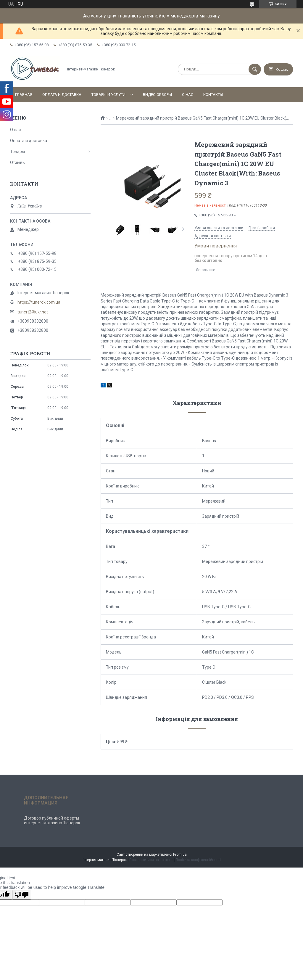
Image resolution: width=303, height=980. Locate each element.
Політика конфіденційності (198, 860)
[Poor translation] (22, 895)
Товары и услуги (108, 95)
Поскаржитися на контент (151, 860)
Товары (17, 152)
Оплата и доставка (62, 95)
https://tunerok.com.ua (39, 302)
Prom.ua (180, 855)
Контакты (213, 95)
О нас (188, 95)
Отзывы (18, 162)
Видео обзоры (157, 95)
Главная (24, 95)
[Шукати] (255, 69)
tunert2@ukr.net (33, 312)
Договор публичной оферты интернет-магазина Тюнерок (52, 820)
